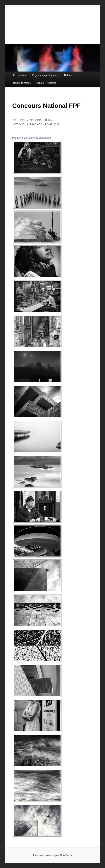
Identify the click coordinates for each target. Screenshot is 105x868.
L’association (20, 75)
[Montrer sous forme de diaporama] (32, 138)
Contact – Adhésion (46, 83)
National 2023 (40, 120)
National (19, 120)
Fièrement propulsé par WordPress (53, 855)
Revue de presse (22, 83)
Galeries (69, 75)
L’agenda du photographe (45, 75)
